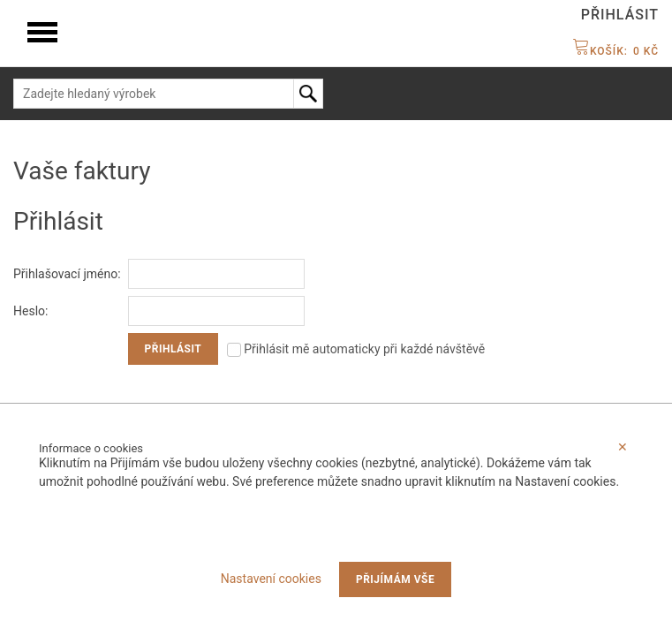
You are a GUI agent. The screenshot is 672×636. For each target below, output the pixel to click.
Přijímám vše (395, 579)
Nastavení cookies (271, 579)
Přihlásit (620, 15)
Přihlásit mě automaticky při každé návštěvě (356, 349)
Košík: (615, 51)
